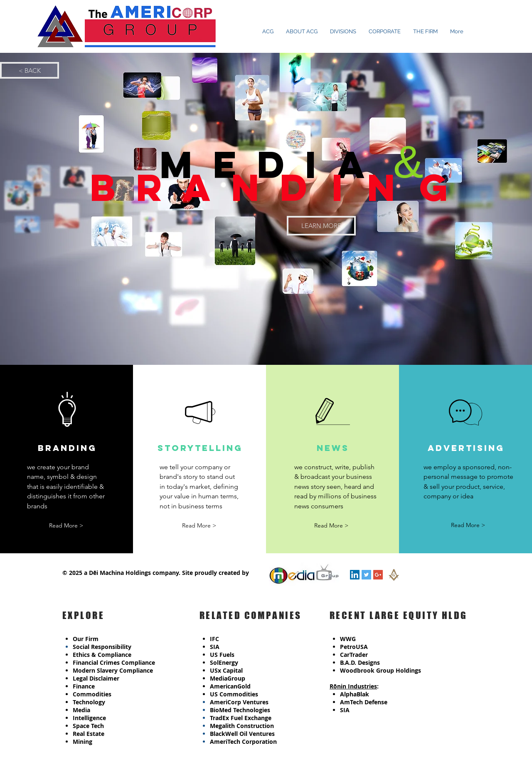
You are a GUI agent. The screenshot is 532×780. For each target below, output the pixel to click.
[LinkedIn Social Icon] (355, 575)
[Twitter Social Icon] (366, 575)
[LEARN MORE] (321, 226)
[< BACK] (30, 70)
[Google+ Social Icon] (378, 575)
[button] (66, 526)
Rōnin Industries (353, 686)
